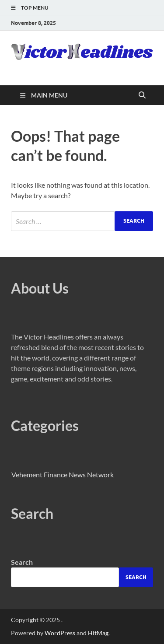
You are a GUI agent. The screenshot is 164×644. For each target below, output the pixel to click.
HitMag (98, 633)
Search (22, 562)
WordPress (60, 633)
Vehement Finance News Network (63, 474)
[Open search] (142, 95)
